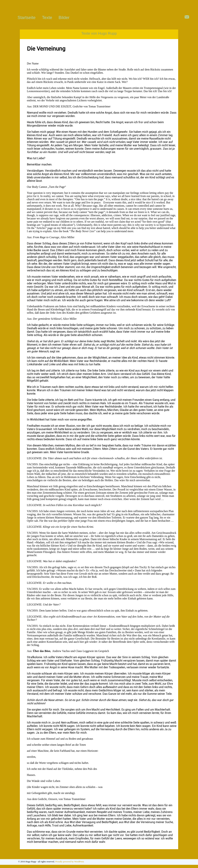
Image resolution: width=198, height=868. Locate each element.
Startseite (26, 17)
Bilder (64, 17)
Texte (47, 17)
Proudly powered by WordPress (70, 862)
